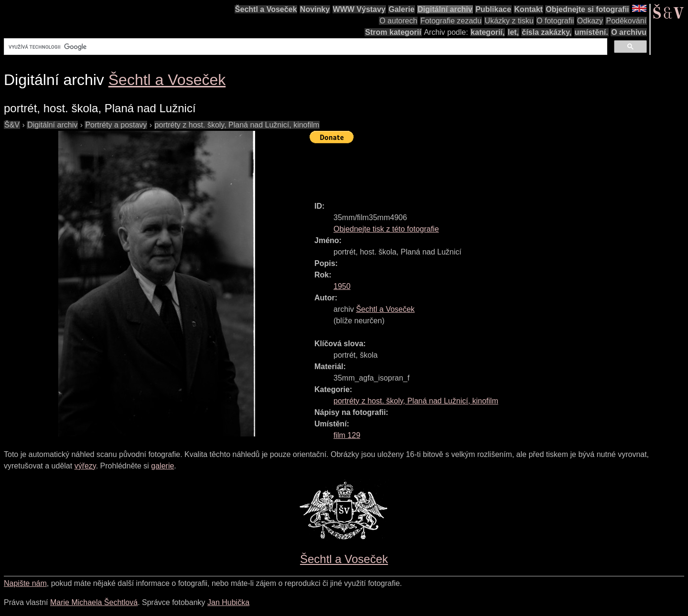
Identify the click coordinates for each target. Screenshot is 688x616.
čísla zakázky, (547, 32)
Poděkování (626, 21)
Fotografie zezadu (451, 21)
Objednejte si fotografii (587, 9)
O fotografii (555, 21)
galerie (162, 466)
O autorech (398, 21)
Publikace (493, 9)
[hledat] (305, 47)
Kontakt (528, 9)
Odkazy (590, 21)
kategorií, (488, 32)
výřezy (85, 466)
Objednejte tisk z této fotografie (386, 229)
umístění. (591, 32)
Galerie (401, 9)
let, (513, 32)
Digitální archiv (445, 9)
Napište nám (25, 583)
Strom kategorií (393, 32)
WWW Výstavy (359, 9)
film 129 (347, 435)
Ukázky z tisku (509, 21)
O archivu (629, 32)
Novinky (315, 9)
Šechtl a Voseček (266, 9)
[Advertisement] (484, 168)
